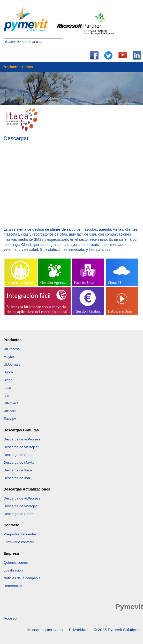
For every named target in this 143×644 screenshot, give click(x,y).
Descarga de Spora (19, 455)
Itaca (7, 388)
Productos (12, 67)
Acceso (10, 618)
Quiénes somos (16, 563)
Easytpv (10, 419)
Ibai (6, 395)
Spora (8, 372)
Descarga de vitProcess (22, 439)
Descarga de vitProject (21, 447)
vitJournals (12, 364)
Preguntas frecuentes (20, 534)
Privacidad (78, 630)
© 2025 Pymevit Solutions (117, 630)
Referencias (13, 586)
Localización (13, 570)
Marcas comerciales (45, 630)
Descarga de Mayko (19, 462)
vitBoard (10, 411)
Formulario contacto (19, 542)
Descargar (16, 139)
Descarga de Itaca (18, 470)
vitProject (11, 403)
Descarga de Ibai (17, 478)
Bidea (8, 380)
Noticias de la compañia (22, 578)
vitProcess (12, 349)
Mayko (9, 357)
